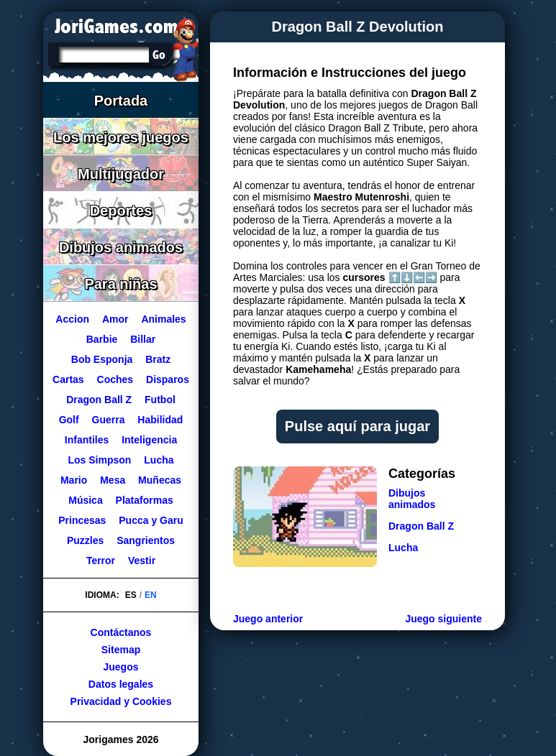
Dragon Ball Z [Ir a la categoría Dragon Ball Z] (421, 526)
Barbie (102, 339)
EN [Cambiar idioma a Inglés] (151, 595)
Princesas (82, 520)
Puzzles (85, 540)
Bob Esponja (102, 359)
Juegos (120, 667)
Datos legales (121, 684)
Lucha (159, 460)
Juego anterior (268, 619)
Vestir (142, 561)
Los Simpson (99, 460)
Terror (101, 561)
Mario (74, 480)
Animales (163, 319)
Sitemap (121, 650)
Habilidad (160, 420)
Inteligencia (149, 440)
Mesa (113, 480)
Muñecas (160, 480)
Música (85, 500)
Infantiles (87, 440)
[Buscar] (103, 56)
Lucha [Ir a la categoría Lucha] (403, 548)
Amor (115, 319)
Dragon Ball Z (99, 400)
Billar (143, 339)
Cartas (68, 379)
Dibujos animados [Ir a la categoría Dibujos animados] (412, 499)
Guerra (109, 420)
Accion (72, 319)
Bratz (158, 359)
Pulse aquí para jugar (357, 426)
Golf (69, 420)
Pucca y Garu (151, 520)
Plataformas (145, 500)
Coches (115, 379)
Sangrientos (146, 540)
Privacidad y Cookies (121, 701)
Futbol (160, 400)
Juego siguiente (443, 619)
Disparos (168, 379)
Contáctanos (121, 632)
